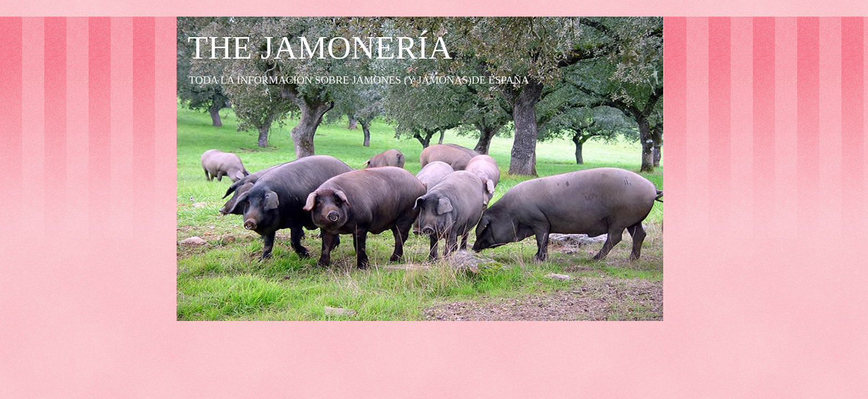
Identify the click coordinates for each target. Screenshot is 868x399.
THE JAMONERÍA (320, 48)
